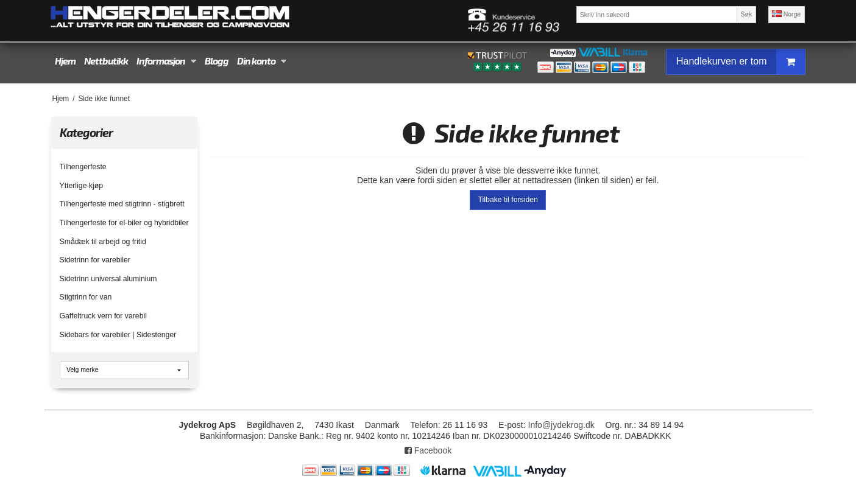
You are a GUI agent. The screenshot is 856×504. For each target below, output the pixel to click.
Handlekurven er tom (741, 62)
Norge (787, 14)
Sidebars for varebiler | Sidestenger (118, 335)
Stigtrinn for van (86, 297)
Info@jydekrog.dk (561, 425)
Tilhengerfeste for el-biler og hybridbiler (124, 223)
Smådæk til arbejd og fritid (103, 242)
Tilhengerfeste (83, 167)
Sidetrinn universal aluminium (108, 279)
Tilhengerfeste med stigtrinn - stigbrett (122, 204)
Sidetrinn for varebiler (95, 260)
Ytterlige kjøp (81, 186)
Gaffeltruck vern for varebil (103, 316)
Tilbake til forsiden (508, 200)
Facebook (428, 450)
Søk (747, 14)
